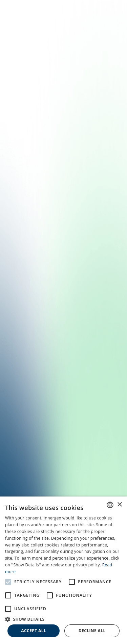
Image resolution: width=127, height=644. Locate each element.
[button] (63, 619)
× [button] (119, 505)
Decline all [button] (92, 631)
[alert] (63, 570)
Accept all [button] (34, 631)
